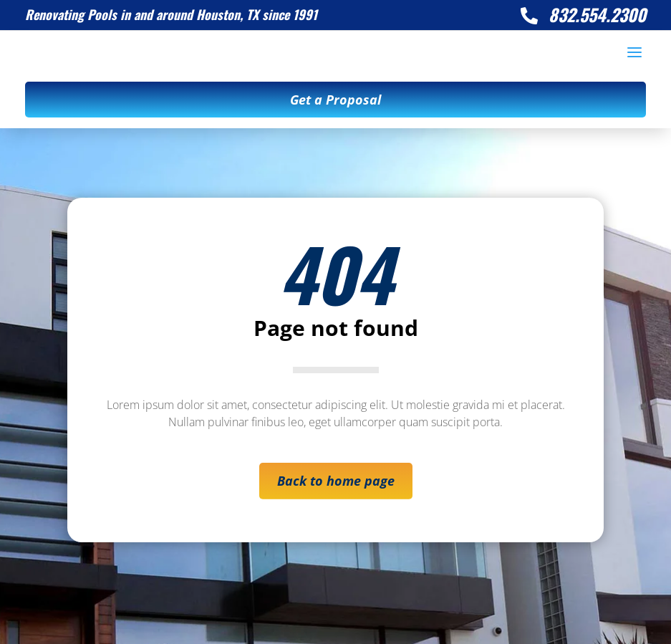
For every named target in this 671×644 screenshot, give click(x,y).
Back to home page (336, 481)
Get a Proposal (335, 100)
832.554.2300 (597, 14)
